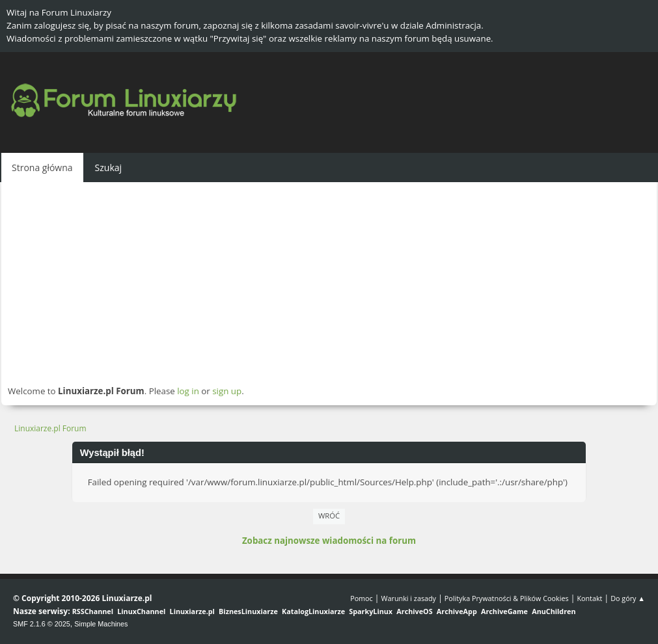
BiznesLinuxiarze (248, 611)
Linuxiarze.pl (192, 611)
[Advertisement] (329, 283)
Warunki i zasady (409, 598)
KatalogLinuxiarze (313, 611)
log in (188, 391)
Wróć (329, 516)
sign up (227, 391)
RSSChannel (93, 611)
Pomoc (362, 598)
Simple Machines (101, 624)
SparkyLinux (371, 611)
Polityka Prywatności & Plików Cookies (507, 598)
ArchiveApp (457, 611)
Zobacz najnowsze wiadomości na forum (329, 541)
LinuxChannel (141, 611)
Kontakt (589, 598)
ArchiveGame (504, 611)
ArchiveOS (414, 611)
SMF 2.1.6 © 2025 (42, 624)
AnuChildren (554, 611)
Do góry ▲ (628, 598)
